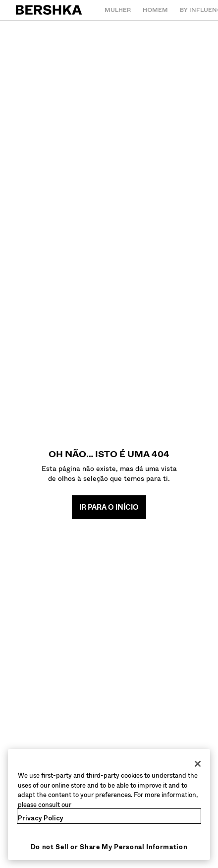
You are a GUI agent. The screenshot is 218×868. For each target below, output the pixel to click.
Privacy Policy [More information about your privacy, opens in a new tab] (41, 818)
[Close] (198, 764)
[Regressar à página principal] (49, 10)
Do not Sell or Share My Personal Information (109, 847)
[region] (109, 804)
